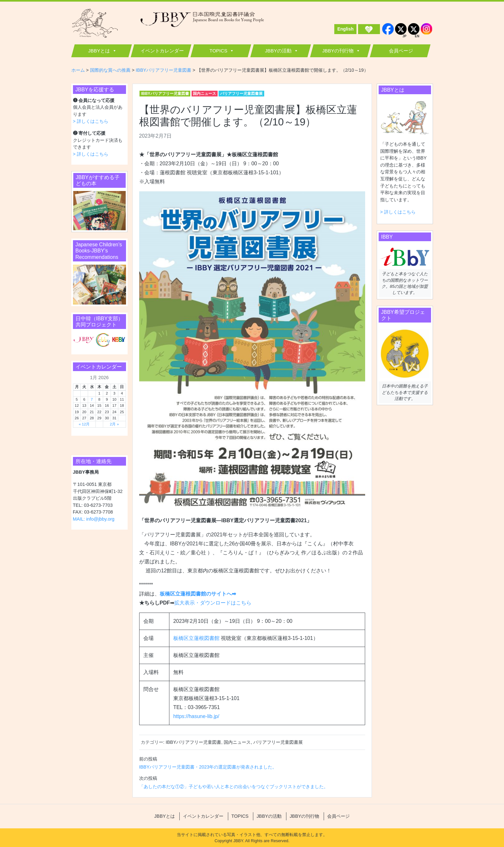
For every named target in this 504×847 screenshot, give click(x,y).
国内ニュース (204, 94)
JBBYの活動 (278, 51)
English (345, 29)
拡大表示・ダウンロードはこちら (213, 603)
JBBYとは (99, 51)
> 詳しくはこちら (91, 121)
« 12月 (84, 424)
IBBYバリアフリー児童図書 (165, 94)
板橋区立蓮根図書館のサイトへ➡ (198, 594)
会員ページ (401, 51)
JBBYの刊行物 (338, 51)
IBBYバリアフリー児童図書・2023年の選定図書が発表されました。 (208, 767)
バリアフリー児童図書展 (241, 94)
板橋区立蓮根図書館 (197, 638)
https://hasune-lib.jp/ (196, 716)
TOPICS (219, 51)
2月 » (114, 424)
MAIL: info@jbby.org (94, 519)
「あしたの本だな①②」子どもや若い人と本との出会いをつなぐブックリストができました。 (234, 787)
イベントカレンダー (162, 51)
